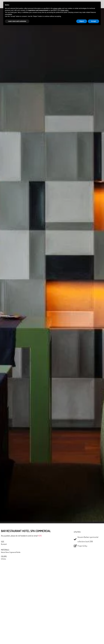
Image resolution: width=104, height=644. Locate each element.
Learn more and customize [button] (17, 21)
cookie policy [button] (64, 10)
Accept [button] (93, 21)
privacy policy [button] (57, 8)
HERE (40, 536)
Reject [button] (82, 21)
